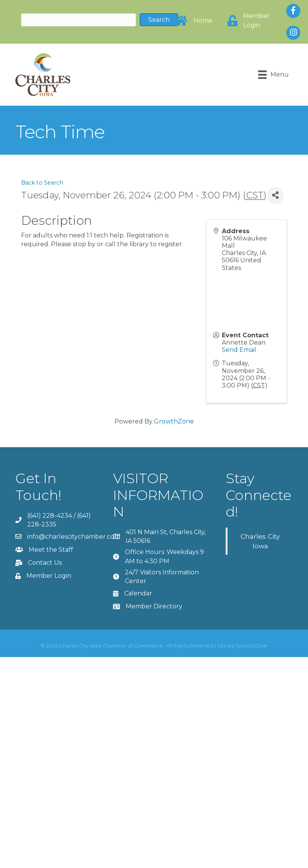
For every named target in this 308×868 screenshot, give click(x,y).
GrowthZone (174, 421)
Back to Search (42, 183)
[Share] (275, 195)
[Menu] (274, 75)
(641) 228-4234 (50, 516)
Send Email (239, 350)
